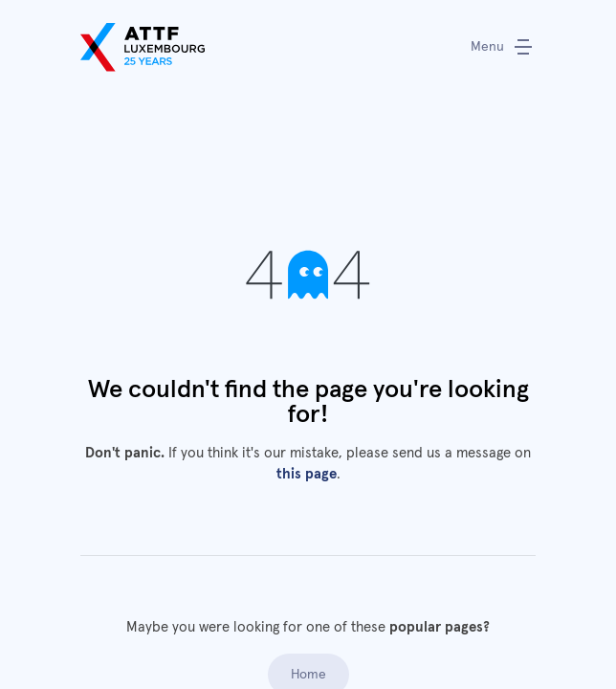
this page (307, 474)
